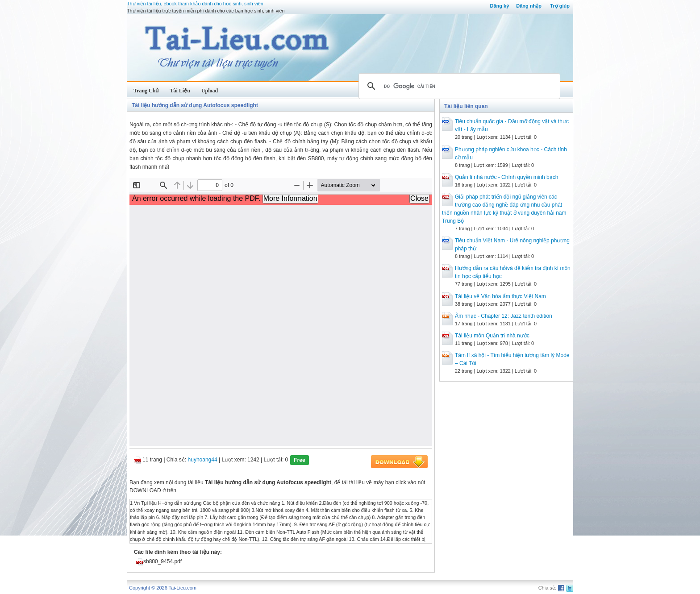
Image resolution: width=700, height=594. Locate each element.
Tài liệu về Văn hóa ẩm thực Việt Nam (500, 296)
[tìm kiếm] (458, 86)
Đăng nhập (529, 6)
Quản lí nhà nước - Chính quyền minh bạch (506, 177)
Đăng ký (499, 6)
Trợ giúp (560, 6)
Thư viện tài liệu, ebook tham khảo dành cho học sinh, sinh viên (195, 4)
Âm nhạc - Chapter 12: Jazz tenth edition (504, 316)
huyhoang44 (203, 460)
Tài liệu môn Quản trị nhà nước (492, 336)
